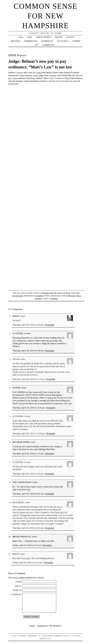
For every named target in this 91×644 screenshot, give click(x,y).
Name (19, 582)
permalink (39, 296)
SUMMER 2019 (48, 45)
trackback (54, 298)
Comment (16, 594)
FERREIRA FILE (31, 41)
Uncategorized (18, 296)
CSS (49, 639)
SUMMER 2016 (47, 41)
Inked (32, 626)
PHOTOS (59, 37)
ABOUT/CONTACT (44, 37)
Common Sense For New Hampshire (45, 16)
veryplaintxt (48, 636)
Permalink (50, 325)
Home (21, 37)
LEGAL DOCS (63, 41)
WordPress (32, 636)
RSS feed (72, 296)
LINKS (30, 37)
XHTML (43, 639)
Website (17, 590)
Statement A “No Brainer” (49, 626)
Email (18, 586)
